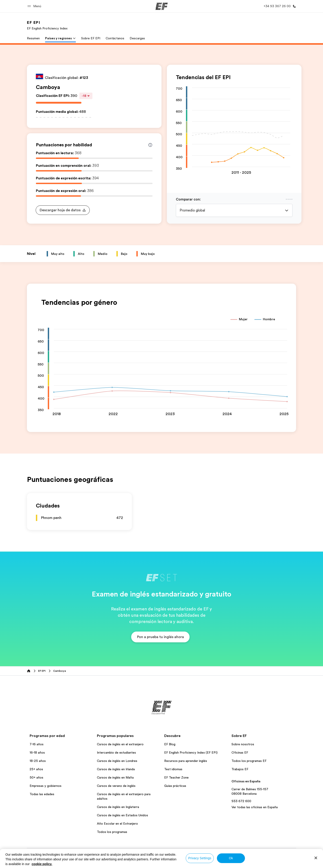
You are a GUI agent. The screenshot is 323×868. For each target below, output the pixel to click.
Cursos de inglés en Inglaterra (118, 807)
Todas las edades (42, 794)
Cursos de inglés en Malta (115, 777)
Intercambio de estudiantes (116, 752)
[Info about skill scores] (150, 145)
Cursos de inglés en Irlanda (116, 769)
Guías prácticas (175, 786)
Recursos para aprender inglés (186, 761)
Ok (231, 858)
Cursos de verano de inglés (116, 786)
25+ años (36, 769)
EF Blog (170, 744)
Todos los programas (112, 832)
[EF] (162, 6)
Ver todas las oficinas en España (255, 807)
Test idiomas (173, 769)
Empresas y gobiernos (46, 786)
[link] (47, 25)
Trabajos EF (240, 769)
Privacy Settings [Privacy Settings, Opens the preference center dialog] (200, 858)
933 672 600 (241, 801)
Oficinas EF (240, 752)
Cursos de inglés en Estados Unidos (122, 815)
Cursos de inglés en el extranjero (120, 744)
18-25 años (38, 761)
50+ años (36, 777)
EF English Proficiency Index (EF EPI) (191, 752)
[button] (35, 6)
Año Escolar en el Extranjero (117, 823)
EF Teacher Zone (176, 777)
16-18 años (37, 752)
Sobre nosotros (243, 744)
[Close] (316, 858)
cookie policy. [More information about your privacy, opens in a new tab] (42, 864)
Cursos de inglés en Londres (117, 761)
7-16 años (37, 744)
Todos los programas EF (249, 761)
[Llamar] (279, 6)
